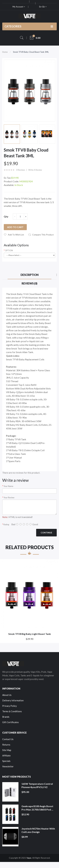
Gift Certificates (11, 722)
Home (5, 52)
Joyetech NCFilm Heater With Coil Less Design (38, 830)
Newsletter (8, 766)
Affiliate (6, 756)
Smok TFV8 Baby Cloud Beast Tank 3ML (31, 52)
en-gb (43, 7)
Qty (6, 216)
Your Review (9, 498)
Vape (29, 858)
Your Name (8, 486)
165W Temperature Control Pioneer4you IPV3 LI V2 (37, 785)
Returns (6, 745)
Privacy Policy (10, 706)
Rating (6, 524)
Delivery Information (13, 700)
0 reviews (21, 170)
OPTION (9, 250)
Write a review (35, 170)
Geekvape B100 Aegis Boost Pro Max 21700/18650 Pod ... (37, 808)
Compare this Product (43, 235)
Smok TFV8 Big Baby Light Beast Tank (30, 634)
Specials (6, 761)
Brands (6, 717)
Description (30, 275)
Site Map (7, 750)
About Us (7, 695)
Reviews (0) (29, 283)
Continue (46, 533)
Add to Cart (15, 227)
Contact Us (8, 739)
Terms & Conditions (12, 711)
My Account (19, 7)
